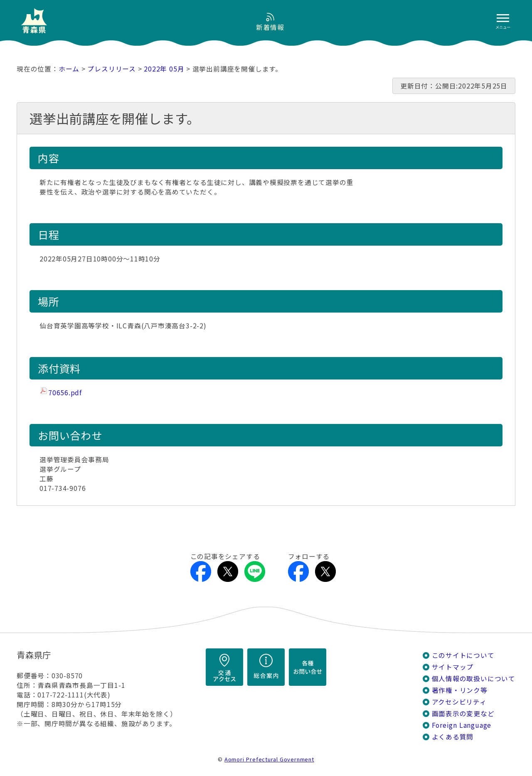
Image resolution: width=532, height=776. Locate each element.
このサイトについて (463, 655)
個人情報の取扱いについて (474, 679)
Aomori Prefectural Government (269, 759)
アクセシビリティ (459, 702)
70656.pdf (65, 393)
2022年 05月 (164, 69)
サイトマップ (453, 667)
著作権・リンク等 (460, 690)
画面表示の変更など (463, 713)
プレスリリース (112, 69)
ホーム (69, 69)
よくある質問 (453, 737)
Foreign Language (462, 725)
